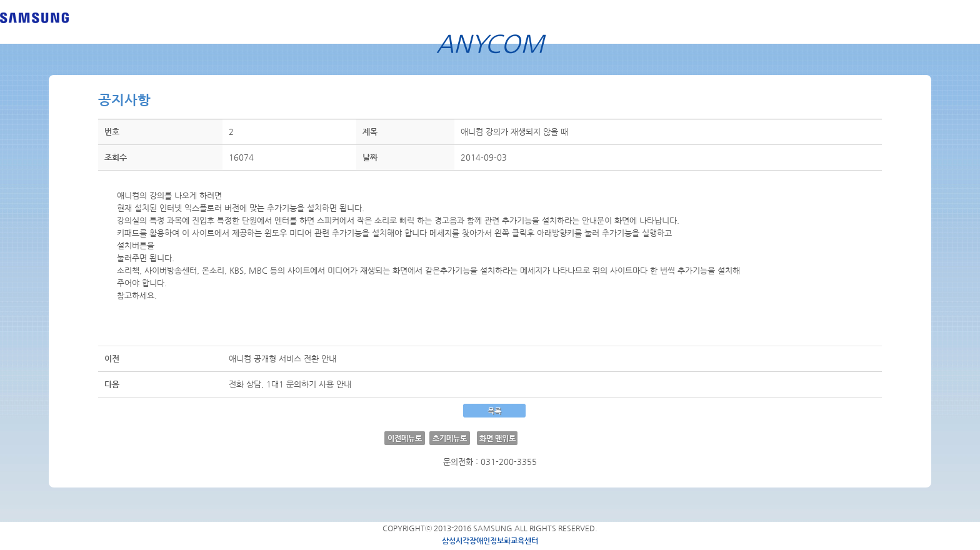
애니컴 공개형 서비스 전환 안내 (282, 358)
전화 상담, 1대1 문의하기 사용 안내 (290, 384)
